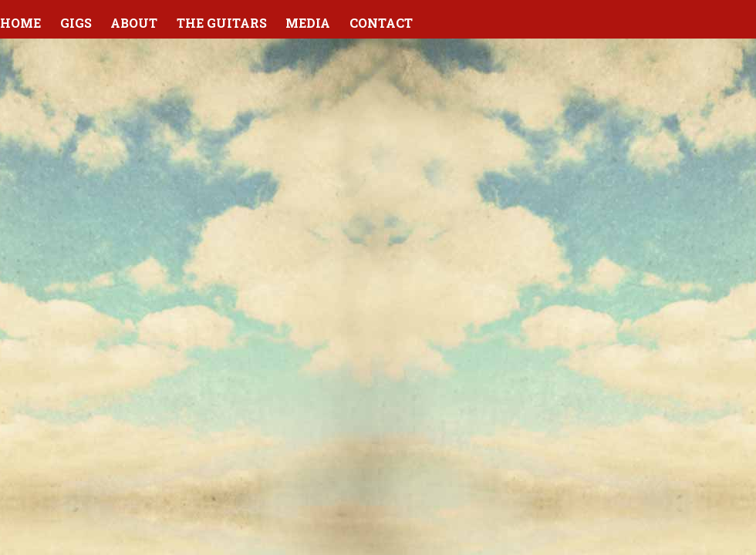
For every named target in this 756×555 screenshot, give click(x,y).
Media (308, 23)
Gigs (76, 23)
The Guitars (222, 23)
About (134, 23)
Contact (381, 23)
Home (20, 23)
